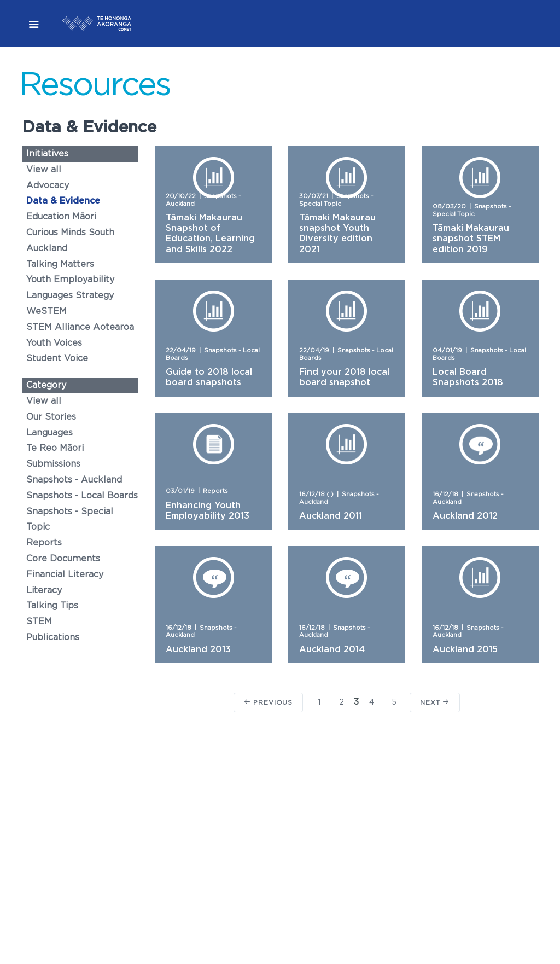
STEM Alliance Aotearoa (80, 327)
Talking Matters (60, 264)
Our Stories (51, 417)
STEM (39, 622)
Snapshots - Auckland (74, 480)
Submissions (53, 464)
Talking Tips (52, 606)
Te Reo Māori (55, 448)
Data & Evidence (63, 201)
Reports (44, 543)
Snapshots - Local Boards (82, 496)
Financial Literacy (65, 574)
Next (435, 702)
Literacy (44, 590)
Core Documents (63, 559)
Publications (53, 637)
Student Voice (57, 358)
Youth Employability (70, 280)
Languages (49, 433)
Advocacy (48, 185)
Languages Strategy (70, 295)
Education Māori (61, 217)
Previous (268, 702)
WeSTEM (46, 311)
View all (44, 170)
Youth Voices (54, 343)
